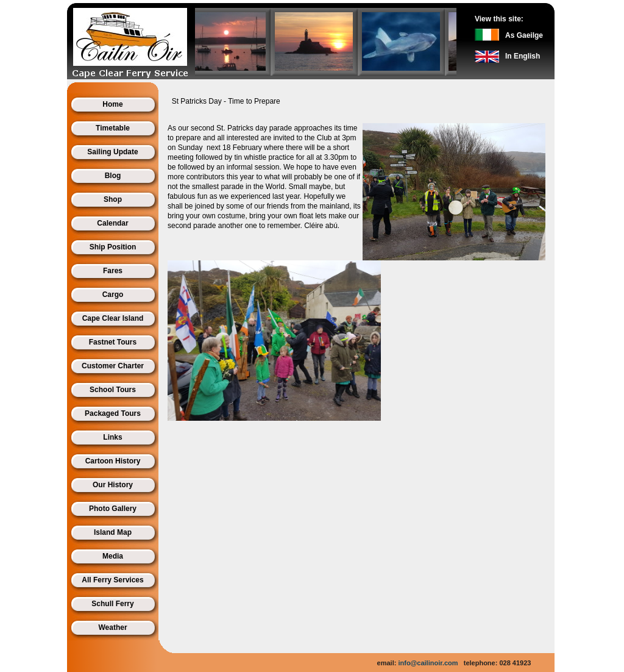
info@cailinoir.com (428, 663)
